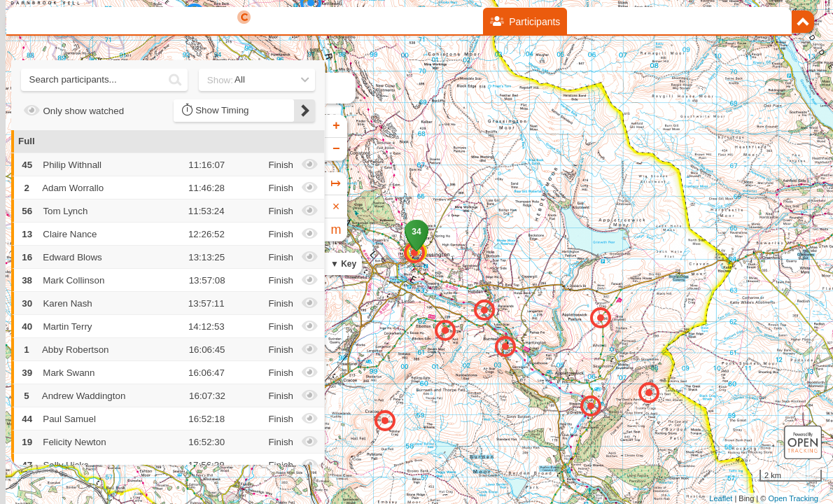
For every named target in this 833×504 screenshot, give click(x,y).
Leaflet (721, 498)
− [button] (336, 149)
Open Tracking (793, 498)
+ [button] (336, 126)
